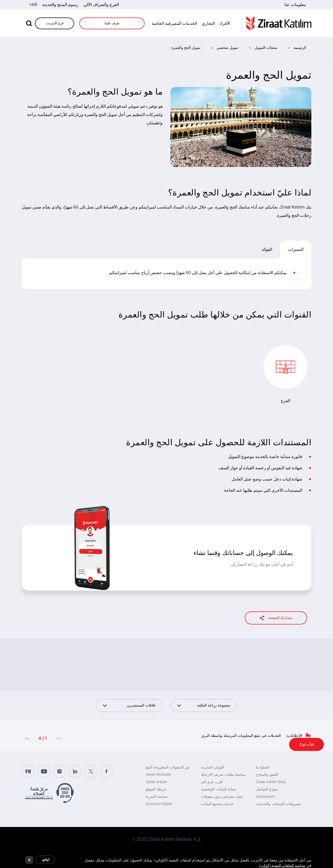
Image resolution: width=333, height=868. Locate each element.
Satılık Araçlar (156, 782)
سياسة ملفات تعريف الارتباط (223, 775)
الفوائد (267, 250)
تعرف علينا (112, 23)
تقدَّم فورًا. (307, 744)
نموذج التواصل (267, 789)
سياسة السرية (157, 797)
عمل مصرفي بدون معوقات (222, 797)
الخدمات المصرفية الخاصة (174, 24)
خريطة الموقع (156, 789)
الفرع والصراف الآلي (101, 5)
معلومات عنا (295, 5)
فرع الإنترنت (55, 23)
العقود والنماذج (267, 775)
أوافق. (45, 860)
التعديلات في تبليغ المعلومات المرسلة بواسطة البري (241, 736)
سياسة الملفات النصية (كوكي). (282, 866)
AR (33, 5)
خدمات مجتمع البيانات (217, 804)
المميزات (296, 250)
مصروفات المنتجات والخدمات (279, 804)
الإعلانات (295, 736)
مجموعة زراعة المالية (204, 706)
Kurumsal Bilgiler (159, 804)
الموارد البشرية (212, 767)
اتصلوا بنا (263, 767)
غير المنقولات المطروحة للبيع (168, 767)
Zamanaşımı (266, 797)
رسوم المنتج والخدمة (60, 5)
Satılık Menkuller (159, 775)
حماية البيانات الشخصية (219, 789)
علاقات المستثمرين (129, 706)
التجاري (208, 24)
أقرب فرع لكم (212, 782)
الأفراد (225, 24)
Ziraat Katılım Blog (271, 782)
